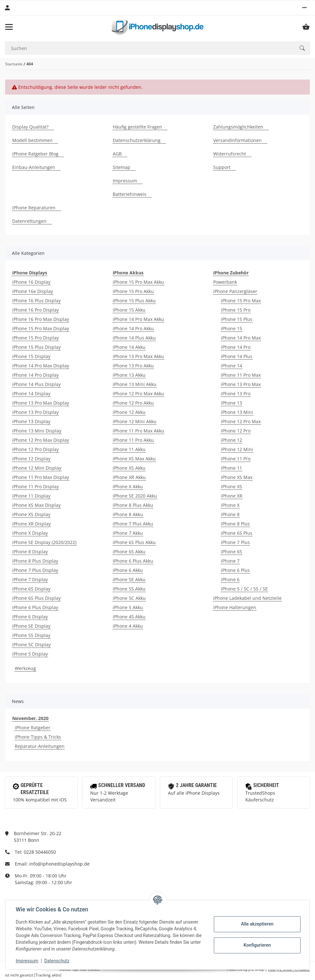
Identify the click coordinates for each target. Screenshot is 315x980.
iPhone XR (232, 496)
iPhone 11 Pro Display (35, 486)
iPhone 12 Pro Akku (133, 403)
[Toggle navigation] (9, 27)
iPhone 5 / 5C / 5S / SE (244, 589)
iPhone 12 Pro (236, 431)
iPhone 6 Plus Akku (133, 561)
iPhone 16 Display (31, 282)
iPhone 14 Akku (129, 347)
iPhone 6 (230, 579)
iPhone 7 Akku (128, 533)
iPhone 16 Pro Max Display (41, 319)
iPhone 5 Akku (128, 607)
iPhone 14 (232, 366)
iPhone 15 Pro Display (35, 338)
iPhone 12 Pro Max (241, 421)
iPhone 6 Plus (235, 570)
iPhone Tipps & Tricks (38, 737)
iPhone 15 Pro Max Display (41, 328)
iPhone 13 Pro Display (35, 412)
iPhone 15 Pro (236, 310)
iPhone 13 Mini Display (37, 431)
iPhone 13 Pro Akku (133, 366)
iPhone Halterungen (235, 607)
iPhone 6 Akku (128, 570)
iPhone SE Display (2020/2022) (44, 542)
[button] (304, 8)
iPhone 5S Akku (129, 589)
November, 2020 (30, 718)
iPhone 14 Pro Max (241, 338)
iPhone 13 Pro (236, 394)
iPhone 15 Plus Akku (134, 301)
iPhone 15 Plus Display (36, 347)
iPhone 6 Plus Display (35, 607)
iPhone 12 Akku (129, 412)
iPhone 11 (232, 468)
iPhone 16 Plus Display (36, 301)
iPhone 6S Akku (129, 552)
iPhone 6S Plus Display (36, 598)
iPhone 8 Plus (235, 524)
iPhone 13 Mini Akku (135, 384)
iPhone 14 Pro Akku (133, 328)
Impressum (27, 961)
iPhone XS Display (31, 514)
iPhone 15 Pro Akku (133, 291)
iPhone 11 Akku (129, 449)
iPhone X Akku (128, 486)
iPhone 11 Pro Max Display (41, 477)
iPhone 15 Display (31, 356)
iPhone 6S (232, 552)
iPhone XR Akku (129, 477)
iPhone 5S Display (31, 635)
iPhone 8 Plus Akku (133, 505)
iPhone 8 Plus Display (35, 561)
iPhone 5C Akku (129, 598)
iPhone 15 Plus (237, 319)
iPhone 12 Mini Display (37, 468)
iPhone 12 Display (31, 459)
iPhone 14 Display (31, 394)
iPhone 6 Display (30, 617)
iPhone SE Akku (129, 579)
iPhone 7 (230, 561)
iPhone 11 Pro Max (241, 375)
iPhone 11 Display (31, 496)
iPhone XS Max (237, 477)
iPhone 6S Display (31, 589)
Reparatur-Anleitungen (40, 746)
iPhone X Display (30, 533)
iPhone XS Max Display (36, 505)
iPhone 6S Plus (237, 533)
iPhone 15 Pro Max (241, 301)
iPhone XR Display (31, 524)
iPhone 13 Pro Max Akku (138, 356)
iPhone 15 (232, 328)
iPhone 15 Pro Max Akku (138, 282)
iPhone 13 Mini (237, 412)
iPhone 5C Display (31, 645)
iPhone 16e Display (33, 291)
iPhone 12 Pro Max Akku (138, 394)
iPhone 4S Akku (129, 617)
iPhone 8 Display (30, 552)
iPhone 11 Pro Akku (133, 440)
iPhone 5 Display (30, 654)
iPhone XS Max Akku (134, 459)
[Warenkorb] (306, 27)
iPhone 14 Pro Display (35, 375)
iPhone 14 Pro (236, 347)
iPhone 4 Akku (128, 626)
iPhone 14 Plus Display (36, 384)
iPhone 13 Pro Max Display (41, 403)
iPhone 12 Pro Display (35, 449)
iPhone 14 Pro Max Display (41, 366)
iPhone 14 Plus (237, 356)
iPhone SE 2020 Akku (135, 496)
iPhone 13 (232, 403)
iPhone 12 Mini (237, 449)
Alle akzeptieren (257, 924)
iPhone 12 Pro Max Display (41, 440)
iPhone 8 (230, 514)
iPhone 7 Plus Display (35, 570)
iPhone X (230, 505)
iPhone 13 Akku (129, 375)
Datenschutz (57, 961)
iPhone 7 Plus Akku (133, 524)
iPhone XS (232, 486)
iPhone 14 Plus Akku (134, 338)
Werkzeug (25, 668)
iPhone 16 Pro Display (35, 310)
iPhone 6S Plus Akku (134, 542)
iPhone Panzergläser (235, 291)
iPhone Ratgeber (33, 728)
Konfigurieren (257, 945)
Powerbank (225, 282)
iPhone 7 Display (30, 579)
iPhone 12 (232, 440)
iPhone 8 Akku (128, 514)
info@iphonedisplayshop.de (59, 864)
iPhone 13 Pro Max (241, 384)
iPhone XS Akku (129, 468)
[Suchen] (149, 48)
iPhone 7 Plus (235, 542)
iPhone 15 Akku (129, 310)
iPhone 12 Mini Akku (135, 421)
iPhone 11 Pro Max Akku (138, 431)
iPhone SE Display (31, 626)
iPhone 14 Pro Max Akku (138, 319)
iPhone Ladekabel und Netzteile (247, 598)
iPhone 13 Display (31, 421)
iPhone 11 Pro (236, 459)
